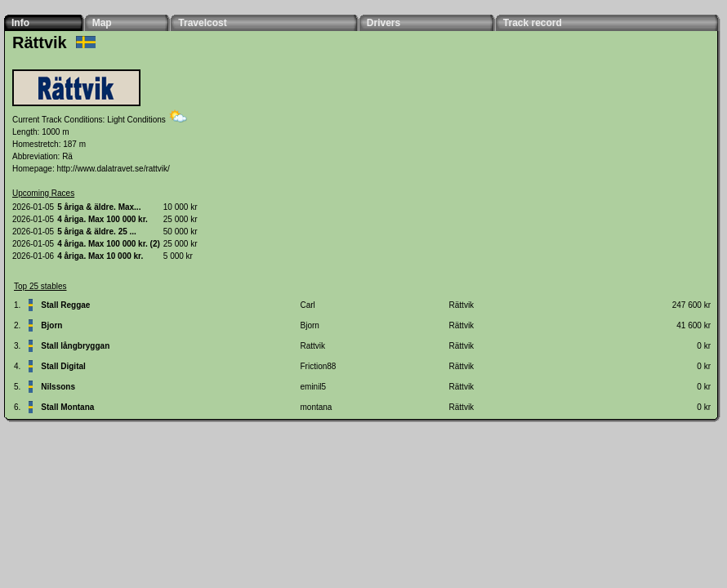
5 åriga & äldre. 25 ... (97, 232)
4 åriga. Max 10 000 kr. (100, 256)
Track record (533, 23)
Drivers (384, 23)
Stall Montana (67, 407)
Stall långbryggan (75, 346)
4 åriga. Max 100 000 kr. (103, 219)
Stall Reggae (65, 305)
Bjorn (51, 325)
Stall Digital (63, 366)
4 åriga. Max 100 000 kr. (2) (109, 244)
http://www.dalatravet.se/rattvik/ (113, 169)
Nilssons (58, 387)
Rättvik (462, 305)
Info (20, 23)
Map (102, 23)
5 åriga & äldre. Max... (99, 207)
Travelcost (202, 23)
